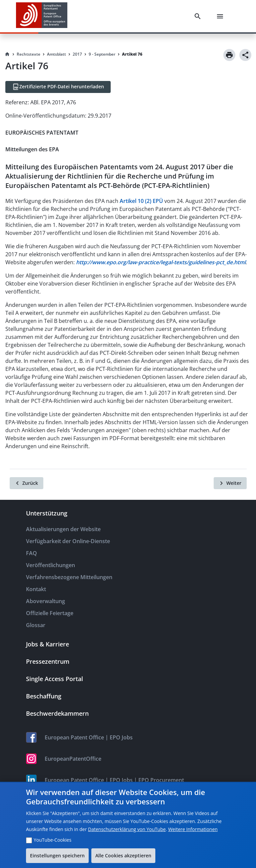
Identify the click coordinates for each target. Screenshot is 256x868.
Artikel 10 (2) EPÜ (141, 201)
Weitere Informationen (193, 829)
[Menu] (221, 16)
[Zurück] (26, 483)
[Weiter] (230, 483)
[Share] (245, 55)
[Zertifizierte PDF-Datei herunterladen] (58, 87)
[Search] (199, 16)
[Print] (229, 55)
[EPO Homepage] (42, 16)
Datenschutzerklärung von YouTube (127, 829)
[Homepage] (7, 54)
